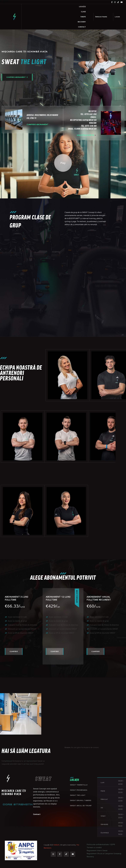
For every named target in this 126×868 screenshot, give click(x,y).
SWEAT (56, 854)
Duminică (105, 842)
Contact (82, 27)
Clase (83, 12)
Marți (103, 800)
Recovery (82, 22)
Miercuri (104, 809)
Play (63, 172)
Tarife (83, 17)
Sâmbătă (104, 834)
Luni (102, 792)
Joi (102, 817)
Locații (82, 6)
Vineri (103, 826)
